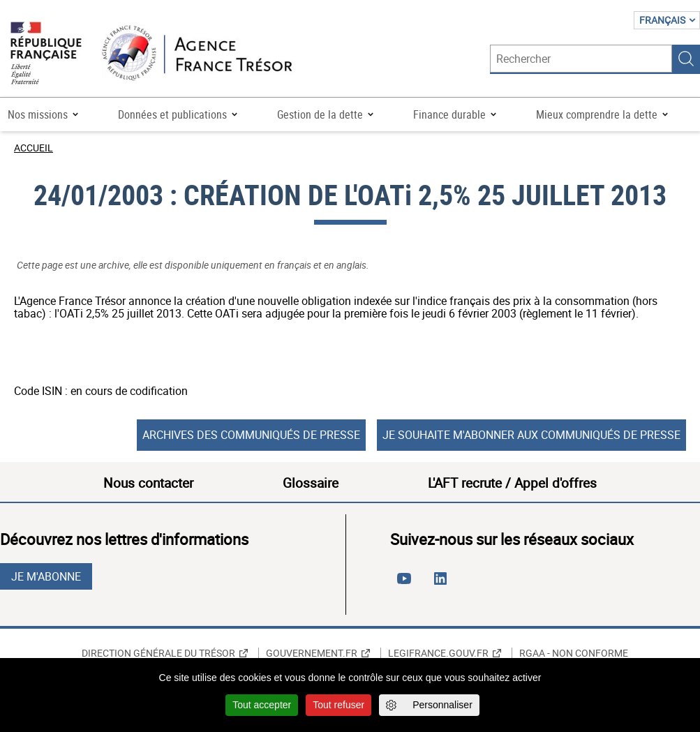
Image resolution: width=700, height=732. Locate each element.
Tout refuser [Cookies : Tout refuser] (338, 705)
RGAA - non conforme (574, 653)
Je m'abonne (46, 576)
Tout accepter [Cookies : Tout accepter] (262, 705)
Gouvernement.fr (312, 653)
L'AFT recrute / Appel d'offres (512, 483)
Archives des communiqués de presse (251, 435)
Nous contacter (148, 483)
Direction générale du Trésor (158, 653)
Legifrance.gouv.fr (438, 653)
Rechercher (686, 59)
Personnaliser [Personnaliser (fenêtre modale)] (442, 705)
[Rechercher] (581, 59)
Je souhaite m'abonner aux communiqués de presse (531, 435)
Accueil (33, 148)
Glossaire (311, 483)
